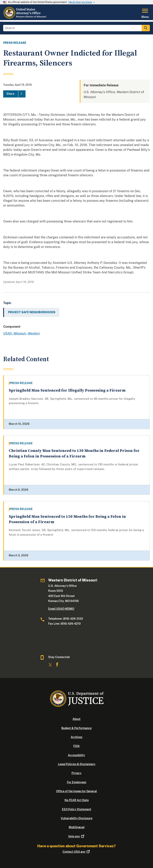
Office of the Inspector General (76, 791)
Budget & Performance (76, 728)
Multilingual (77, 827)
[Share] (14, 94)
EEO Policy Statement (77, 809)
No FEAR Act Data (77, 800)
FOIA (76, 746)
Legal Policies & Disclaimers (77, 764)
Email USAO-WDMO (61, 609)
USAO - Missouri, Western (22, 333)
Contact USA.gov (77, 852)
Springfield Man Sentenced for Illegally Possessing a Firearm (67, 391)
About (76, 719)
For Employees (77, 782)
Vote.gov (77, 836)
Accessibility (76, 755)
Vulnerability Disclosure (77, 818)
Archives (76, 737)
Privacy (76, 773)
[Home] (26, 18)
